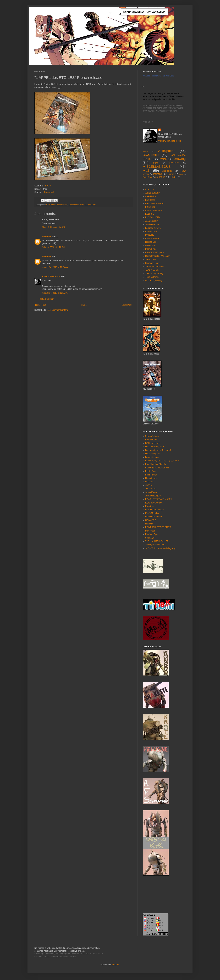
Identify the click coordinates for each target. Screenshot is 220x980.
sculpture (160, 177)
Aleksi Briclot (151, 196)
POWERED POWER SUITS (158, 527)
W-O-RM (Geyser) (154, 281)
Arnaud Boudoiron (51, 276)
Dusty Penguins (152, 454)
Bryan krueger (152, 440)
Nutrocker (150, 524)
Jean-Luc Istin (152, 221)
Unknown (47, 237)
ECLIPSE (150, 214)
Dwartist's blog (152, 457)
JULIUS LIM (151, 489)
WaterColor (147, 177)
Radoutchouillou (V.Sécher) (158, 256)
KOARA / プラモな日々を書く (159, 499)
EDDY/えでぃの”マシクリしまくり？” (163, 461)
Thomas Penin (152, 277)
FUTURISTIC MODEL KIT (157, 468)
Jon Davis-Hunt (152, 224)
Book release (62, 205)
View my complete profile (170, 141)
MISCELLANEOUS (88, 205)
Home (84, 305)
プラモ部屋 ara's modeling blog (160, 548)
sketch (174, 177)
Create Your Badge (167, 76)
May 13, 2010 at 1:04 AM (53, 227)
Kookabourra (74, 205)
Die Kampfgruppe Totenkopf (158, 450)
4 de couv (150, 189)
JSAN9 (148, 485)
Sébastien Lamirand (154, 267)
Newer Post (41, 305)
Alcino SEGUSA (153, 193)
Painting (158, 174)
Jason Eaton (151, 492)
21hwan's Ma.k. (152, 436)
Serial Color (151, 259)
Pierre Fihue (151, 249)
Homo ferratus (152, 478)
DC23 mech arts (153, 443)
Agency (145, 151)
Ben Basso (150, 200)
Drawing (180, 159)
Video (181, 174)
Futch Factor (151, 475)
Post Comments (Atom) (58, 310)
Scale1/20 (150, 538)
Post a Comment (46, 299)
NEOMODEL (151, 520)
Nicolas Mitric (151, 242)
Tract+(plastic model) (155, 545)
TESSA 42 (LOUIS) (154, 274)
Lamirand (49, 192)
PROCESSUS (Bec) (154, 252)
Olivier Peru (151, 246)
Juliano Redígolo (153, 496)
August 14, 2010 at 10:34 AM (55, 267)
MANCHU (150, 235)
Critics (151, 159)
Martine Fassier (152, 239)
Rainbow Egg (151, 534)
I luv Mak (149, 482)
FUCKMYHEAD (152, 217)
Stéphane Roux (152, 263)
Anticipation (167, 151)
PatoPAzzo (150, 531)
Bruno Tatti (150, 207)
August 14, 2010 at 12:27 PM (55, 293)
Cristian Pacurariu (153, 211)
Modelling (167, 171)
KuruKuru (150, 506)
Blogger (115, 965)
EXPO (156, 163)
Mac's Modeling (152, 513)
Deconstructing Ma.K (155, 447)
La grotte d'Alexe (153, 228)
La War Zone (151, 231)
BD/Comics (51, 205)
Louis (48, 186)
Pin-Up (171, 174)
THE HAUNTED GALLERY (158, 541)
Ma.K (147, 171)
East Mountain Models (155, 464)
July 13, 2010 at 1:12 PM (53, 247)
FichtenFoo (150, 471)
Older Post (127, 305)
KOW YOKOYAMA (154, 503)
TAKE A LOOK (152, 270)
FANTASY (174, 163)
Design (163, 159)
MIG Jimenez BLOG (154, 510)
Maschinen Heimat (154, 517)
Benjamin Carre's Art (155, 203)
